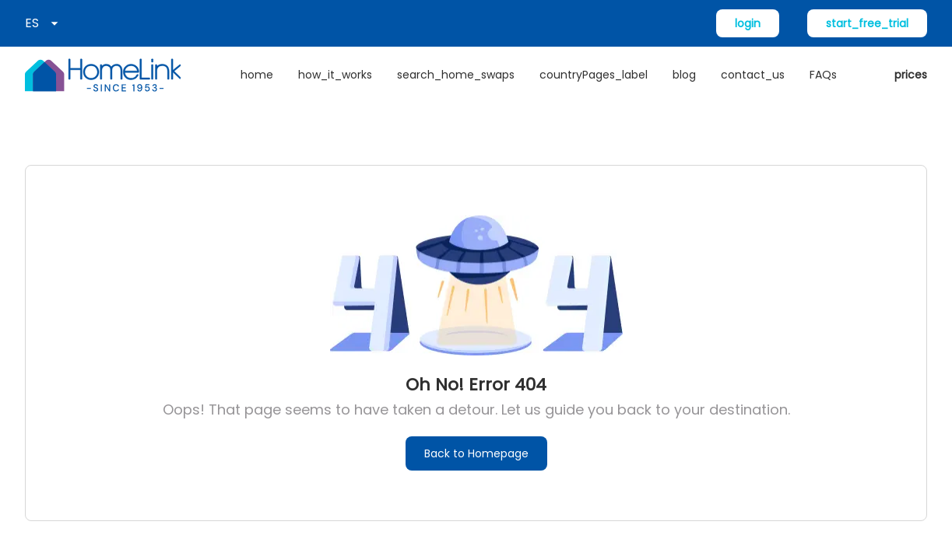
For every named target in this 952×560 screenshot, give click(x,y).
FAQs (823, 75)
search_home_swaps (456, 75)
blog (684, 75)
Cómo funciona (295, 345)
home (257, 75)
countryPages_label (594, 75)
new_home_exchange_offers (100, 466)
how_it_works (335, 75)
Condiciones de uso (880, 534)
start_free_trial (867, 23)
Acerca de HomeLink (74, 345)
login (748, 23)
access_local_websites (82, 436)
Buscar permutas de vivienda (98, 405)
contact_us (753, 75)
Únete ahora (53, 375)
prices (911, 75)
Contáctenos (288, 405)
